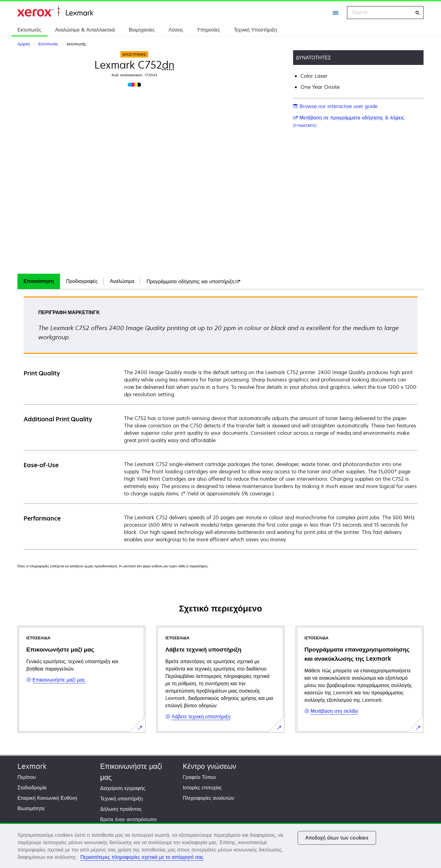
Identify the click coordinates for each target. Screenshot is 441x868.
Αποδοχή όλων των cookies (337, 838)
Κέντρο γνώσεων (209, 766)
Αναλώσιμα (122, 281)
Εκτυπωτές (29, 30)
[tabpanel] (221, 423)
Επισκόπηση (39, 281)
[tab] (39, 281)
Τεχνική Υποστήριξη (255, 30)
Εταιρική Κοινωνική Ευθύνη (47, 798)
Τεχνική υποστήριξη (121, 798)
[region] (221, 845)
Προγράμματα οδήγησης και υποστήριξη (193, 281)
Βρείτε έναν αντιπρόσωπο (128, 819)
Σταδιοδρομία (32, 787)
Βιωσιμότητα (31, 808)
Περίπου (27, 777)
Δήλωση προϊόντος (121, 809)
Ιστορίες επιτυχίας (202, 787)
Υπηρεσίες (208, 30)
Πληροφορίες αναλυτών (209, 798)
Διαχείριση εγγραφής (123, 788)
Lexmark (32, 766)
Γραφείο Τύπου (199, 777)
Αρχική (55, 11)
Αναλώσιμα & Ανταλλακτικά (85, 30)
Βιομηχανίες (142, 30)
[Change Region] (336, 13)
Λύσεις (176, 30)
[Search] (417, 13)
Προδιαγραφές (82, 281)
